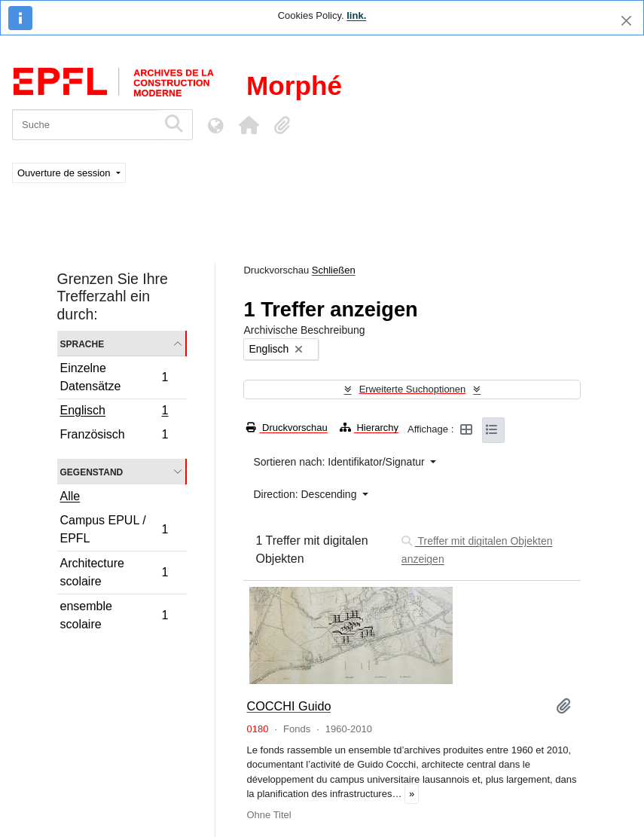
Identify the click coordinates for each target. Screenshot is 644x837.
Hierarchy (369, 428)
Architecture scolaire (114, 572)
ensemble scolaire (114, 615)
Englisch (114, 412)
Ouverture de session (65, 173)
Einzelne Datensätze (114, 377)
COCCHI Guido (288, 706)
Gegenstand (92, 471)
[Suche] (85, 125)
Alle (70, 496)
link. (356, 15)
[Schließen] (626, 21)
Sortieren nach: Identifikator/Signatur (340, 462)
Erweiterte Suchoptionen (413, 389)
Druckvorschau (287, 428)
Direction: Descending (306, 494)
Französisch (114, 436)
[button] (249, 125)
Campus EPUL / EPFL (114, 529)
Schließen (334, 270)
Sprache (82, 343)
